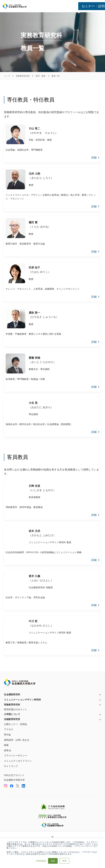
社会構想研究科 (12, 695)
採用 (6, 750)
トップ (7, 76)
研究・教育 (41, 76)
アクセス (9, 729)
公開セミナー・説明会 (16, 724)
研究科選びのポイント (16, 709)
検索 (6, 745)
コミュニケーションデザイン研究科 (22, 700)
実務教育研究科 (23, 76)
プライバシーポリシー (16, 756)
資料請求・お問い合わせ (17, 740)
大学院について (12, 714)
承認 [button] (53, 861)
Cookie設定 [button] (41, 861)
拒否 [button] (64, 861)
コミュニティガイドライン (18, 761)
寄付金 (7, 735)
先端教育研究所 (12, 719)
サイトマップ (11, 766)
